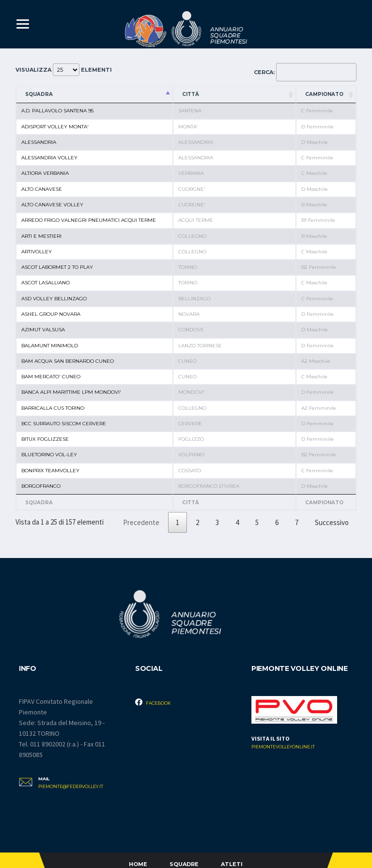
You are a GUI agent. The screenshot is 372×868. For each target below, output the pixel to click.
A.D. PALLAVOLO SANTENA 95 (57, 111)
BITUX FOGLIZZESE (45, 439)
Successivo (332, 522)
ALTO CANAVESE (42, 189)
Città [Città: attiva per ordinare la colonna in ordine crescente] (191, 94)
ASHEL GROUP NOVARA (51, 314)
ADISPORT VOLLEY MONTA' (55, 127)
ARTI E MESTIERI (41, 236)
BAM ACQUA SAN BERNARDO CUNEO (68, 361)
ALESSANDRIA (39, 142)
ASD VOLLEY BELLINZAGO (54, 299)
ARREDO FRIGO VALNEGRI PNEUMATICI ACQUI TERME (89, 220)
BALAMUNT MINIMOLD (50, 346)
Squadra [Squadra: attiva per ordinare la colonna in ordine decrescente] (39, 94)
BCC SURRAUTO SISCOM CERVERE (64, 424)
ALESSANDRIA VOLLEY (49, 158)
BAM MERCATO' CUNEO (51, 377)
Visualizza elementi (64, 70)
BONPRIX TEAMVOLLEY (50, 471)
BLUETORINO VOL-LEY (49, 455)
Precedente (141, 522)
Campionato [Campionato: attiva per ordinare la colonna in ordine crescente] (324, 94)
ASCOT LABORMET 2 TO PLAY (57, 267)
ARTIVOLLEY (37, 252)
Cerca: (305, 72)
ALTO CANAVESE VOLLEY (52, 205)
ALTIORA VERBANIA (45, 173)
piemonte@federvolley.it (71, 787)
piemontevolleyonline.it (283, 747)
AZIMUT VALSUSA (43, 330)
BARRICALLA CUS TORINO (53, 408)
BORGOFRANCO (41, 486)
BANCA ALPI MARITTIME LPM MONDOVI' (71, 392)
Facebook (153, 702)
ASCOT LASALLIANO (46, 283)
